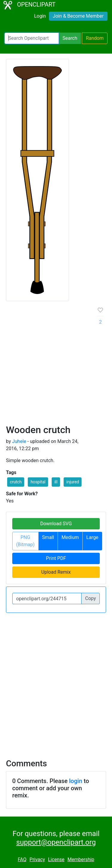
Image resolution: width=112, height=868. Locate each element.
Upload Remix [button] (56, 572)
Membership (81, 859)
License (56, 859)
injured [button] (73, 482)
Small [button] (48, 537)
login (76, 781)
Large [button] (92, 537)
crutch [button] (16, 482)
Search (70, 38)
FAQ (22, 859)
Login (40, 16)
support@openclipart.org (56, 842)
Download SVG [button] (56, 524)
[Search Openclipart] (32, 38)
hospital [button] (38, 482)
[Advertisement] (56, 365)
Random (95, 38)
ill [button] (56, 482)
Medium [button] (70, 537)
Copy (90, 598)
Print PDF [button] (56, 558)
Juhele (19, 441)
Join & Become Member (78, 16)
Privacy (37, 859)
